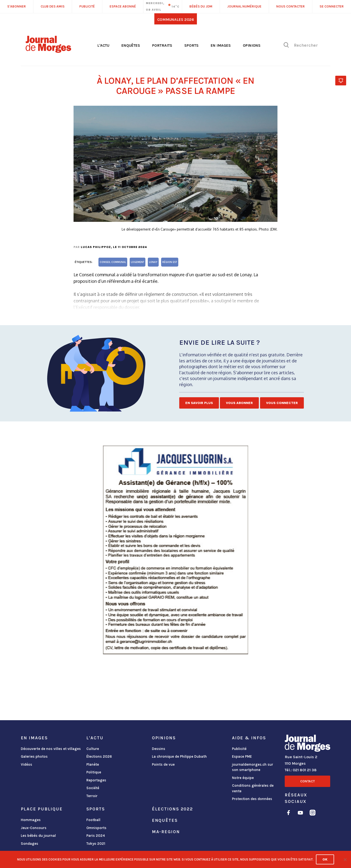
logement (138, 262)
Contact (307, 781)
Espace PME (242, 756)
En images (221, 45)
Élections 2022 (172, 809)
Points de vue (163, 764)
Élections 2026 (99, 756)
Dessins (159, 749)
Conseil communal (113, 262)
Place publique (42, 809)
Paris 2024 (96, 836)
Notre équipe (243, 778)
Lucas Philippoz (96, 247)
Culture (93, 749)
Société (93, 788)
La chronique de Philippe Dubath (179, 756)
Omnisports (96, 828)
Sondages (30, 844)
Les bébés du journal (38, 836)
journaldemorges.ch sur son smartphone (253, 767)
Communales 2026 (176, 19)
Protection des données (252, 799)
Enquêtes (131, 45)
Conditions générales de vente (253, 788)
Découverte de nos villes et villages (51, 749)
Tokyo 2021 (96, 844)
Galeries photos (34, 756)
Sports (191, 45)
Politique (94, 772)
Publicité (239, 749)
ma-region (166, 832)
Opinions (252, 45)
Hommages (31, 820)
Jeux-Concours (34, 828)
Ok (325, 859)
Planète (93, 764)
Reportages (96, 780)
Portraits (162, 45)
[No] (345, 860)
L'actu (103, 45)
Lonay (153, 262)
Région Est (170, 262)
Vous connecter (282, 403)
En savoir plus (199, 403)
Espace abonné (123, 6)
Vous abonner (239, 403)
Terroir (92, 796)
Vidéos (26, 764)
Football (93, 820)
